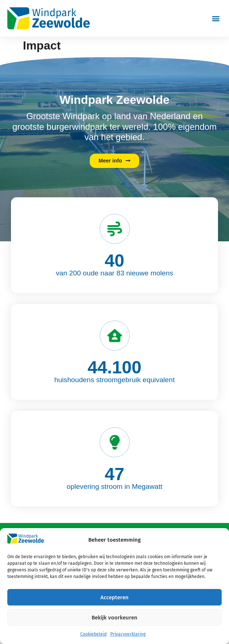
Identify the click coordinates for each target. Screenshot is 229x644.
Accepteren (114, 597)
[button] (216, 18)
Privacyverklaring (128, 634)
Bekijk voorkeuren (114, 618)
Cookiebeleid (93, 634)
